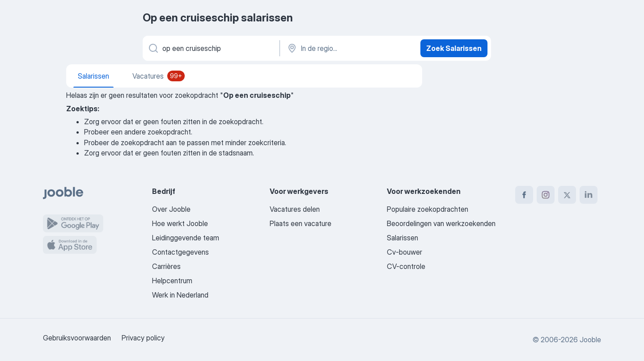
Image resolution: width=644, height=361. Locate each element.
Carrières (166, 266)
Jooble (590, 340)
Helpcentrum (172, 281)
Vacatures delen (295, 209)
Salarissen (402, 238)
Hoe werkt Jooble (180, 223)
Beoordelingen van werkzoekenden (441, 223)
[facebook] (524, 195)
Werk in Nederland (180, 295)
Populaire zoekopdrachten (428, 209)
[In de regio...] (349, 48)
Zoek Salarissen (454, 48)
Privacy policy (143, 338)
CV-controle (406, 266)
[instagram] (546, 195)
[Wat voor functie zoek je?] (210, 48)
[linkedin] (589, 195)
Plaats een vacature (301, 223)
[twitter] (567, 195)
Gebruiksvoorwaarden (77, 338)
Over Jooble (171, 209)
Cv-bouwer (405, 252)
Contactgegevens (180, 252)
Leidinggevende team (186, 238)
